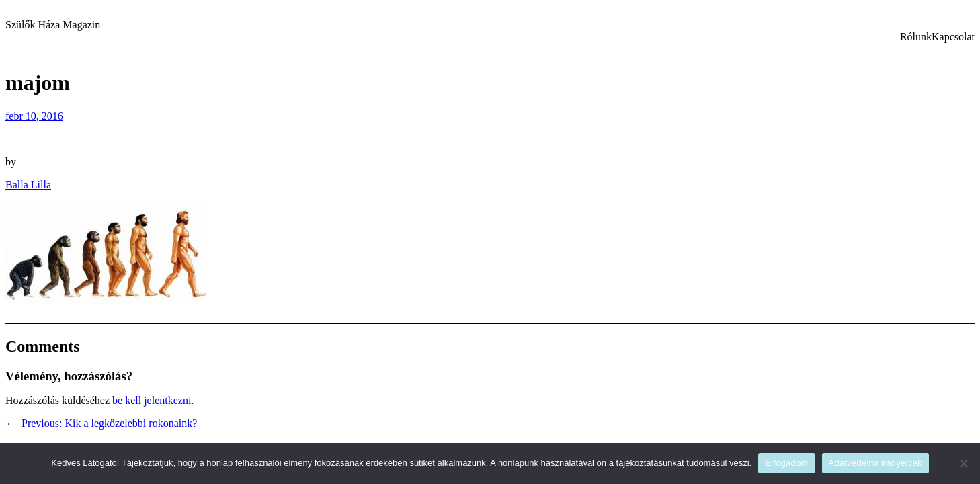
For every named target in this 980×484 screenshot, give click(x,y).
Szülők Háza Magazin (53, 25)
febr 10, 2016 (34, 116)
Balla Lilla (28, 185)
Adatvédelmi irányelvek (875, 463)
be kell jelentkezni (152, 400)
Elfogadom (786, 463)
